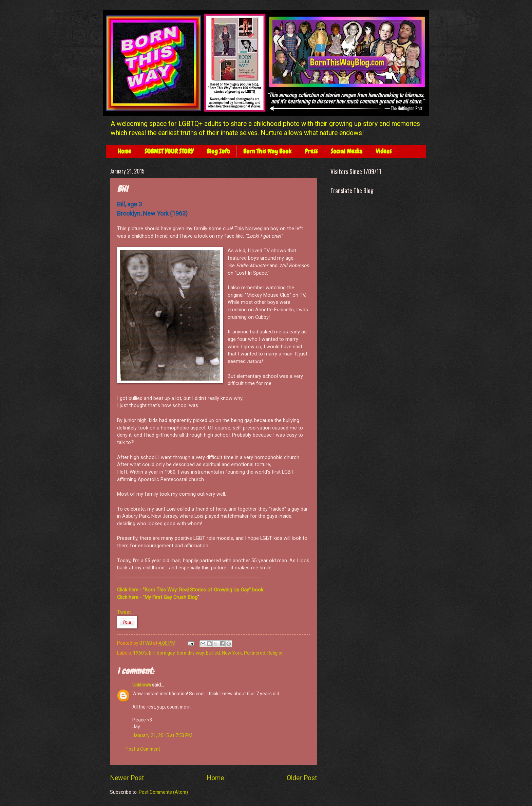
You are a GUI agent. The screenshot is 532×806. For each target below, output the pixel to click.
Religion (275, 653)
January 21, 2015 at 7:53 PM (162, 735)
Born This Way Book (267, 151)
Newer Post (127, 778)
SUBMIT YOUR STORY (169, 151)
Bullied (213, 653)
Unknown (142, 685)
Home (125, 151)
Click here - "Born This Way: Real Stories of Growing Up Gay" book (190, 590)
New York (232, 653)
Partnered (255, 653)
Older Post (302, 778)
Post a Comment (143, 749)
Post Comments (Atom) (163, 792)
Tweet (124, 612)
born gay (166, 653)
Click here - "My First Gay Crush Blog (157, 597)
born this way (190, 653)
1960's (140, 653)
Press (311, 151)
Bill (152, 653)
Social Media (347, 151)
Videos (384, 151)
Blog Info (218, 151)
